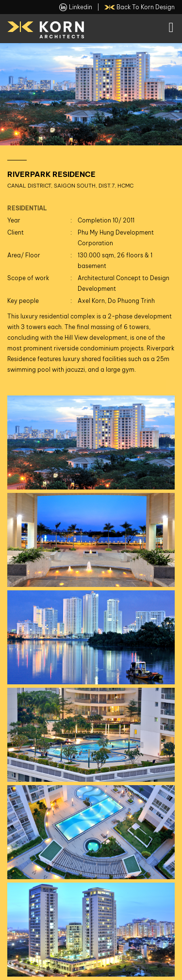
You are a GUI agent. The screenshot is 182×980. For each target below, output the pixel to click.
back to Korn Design (140, 7)
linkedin (76, 7)
